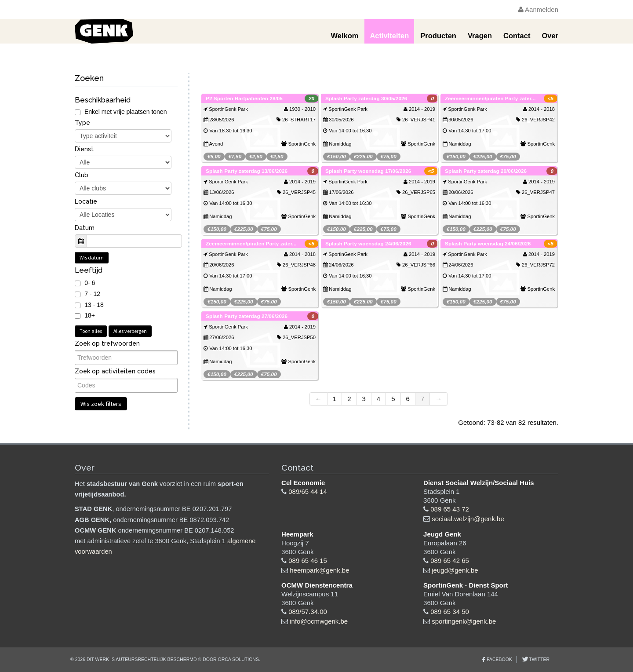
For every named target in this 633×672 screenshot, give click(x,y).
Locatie (86, 201)
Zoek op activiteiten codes (115, 371)
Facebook (499, 659)
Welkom (344, 36)
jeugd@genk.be (455, 570)
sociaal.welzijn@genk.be (468, 519)
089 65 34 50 (450, 612)
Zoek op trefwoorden (107, 343)
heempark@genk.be (319, 570)
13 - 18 (94, 305)
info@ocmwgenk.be (319, 621)
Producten (438, 36)
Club (82, 175)
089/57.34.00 (308, 612)
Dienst (84, 149)
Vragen (480, 36)
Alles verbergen (130, 331)
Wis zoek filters (101, 404)
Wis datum (92, 257)
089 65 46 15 (308, 561)
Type (82, 123)
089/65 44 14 (308, 491)
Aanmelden (538, 9)
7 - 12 (92, 294)
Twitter (539, 659)
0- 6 (90, 283)
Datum (85, 228)
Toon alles (91, 331)
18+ (90, 315)
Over (550, 36)
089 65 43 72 (450, 509)
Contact (517, 36)
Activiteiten (389, 36)
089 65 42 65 (450, 561)
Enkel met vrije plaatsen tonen (121, 112)
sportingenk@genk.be (464, 621)
